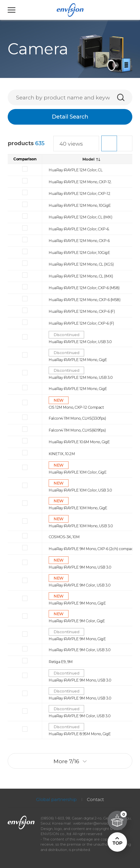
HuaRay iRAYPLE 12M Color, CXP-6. (79, 229)
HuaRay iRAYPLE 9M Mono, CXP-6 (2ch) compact (92, 549)
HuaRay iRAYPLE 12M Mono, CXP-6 (79, 241)
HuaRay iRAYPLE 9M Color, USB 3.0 (80, 585)
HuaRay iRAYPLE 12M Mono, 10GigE (80, 205)
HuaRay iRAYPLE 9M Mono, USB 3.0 (80, 567)
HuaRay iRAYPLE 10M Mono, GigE (78, 508)
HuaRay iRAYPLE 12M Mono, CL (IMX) (81, 276)
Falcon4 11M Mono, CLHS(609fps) (77, 430)
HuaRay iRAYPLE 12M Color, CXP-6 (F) (81, 323)
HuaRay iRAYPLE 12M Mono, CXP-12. (80, 182)
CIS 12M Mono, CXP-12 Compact (76, 407)
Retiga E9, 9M (61, 662)
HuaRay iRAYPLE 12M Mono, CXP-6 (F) (82, 311)
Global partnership (56, 799)
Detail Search (70, 117)
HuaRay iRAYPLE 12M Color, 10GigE (79, 253)
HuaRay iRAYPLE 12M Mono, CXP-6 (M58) (85, 300)
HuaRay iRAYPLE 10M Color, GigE (78, 472)
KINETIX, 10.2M (62, 454)
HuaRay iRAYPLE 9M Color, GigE (77, 621)
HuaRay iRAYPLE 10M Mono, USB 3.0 (81, 526)
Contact (95, 799)
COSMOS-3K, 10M (64, 537)
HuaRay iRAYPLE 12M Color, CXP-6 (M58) (84, 288)
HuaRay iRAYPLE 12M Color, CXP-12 (79, 194)
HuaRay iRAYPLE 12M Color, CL (75, 170)
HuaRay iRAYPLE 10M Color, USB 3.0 (80, 490)
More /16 (70, 761)
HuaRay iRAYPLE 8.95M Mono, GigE (80, 734)
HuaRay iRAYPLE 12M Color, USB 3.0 (80, 342)
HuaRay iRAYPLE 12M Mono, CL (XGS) (81, 264)
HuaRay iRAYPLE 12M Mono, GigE (78, 360)
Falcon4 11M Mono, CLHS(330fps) (77, 418)
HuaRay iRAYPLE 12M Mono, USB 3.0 (81, 378)
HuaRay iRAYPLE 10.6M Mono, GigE (79, 442)
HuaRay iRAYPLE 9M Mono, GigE (77, 603)
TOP (117, 843)
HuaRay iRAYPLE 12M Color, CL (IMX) (80, 217)
